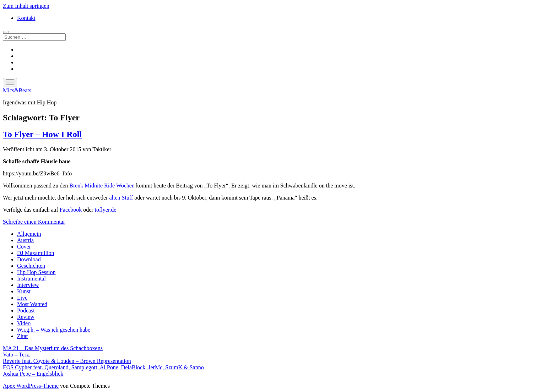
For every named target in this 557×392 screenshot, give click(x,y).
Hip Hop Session (36, 272)
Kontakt (26, 18)
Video (24, 323)
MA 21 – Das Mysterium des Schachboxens (53, 348)
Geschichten (31, 266)
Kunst (24, 291)
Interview (28, 285)
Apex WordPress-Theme (31, 386)
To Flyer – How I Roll (42, 134)
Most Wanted (32, 304)
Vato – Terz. (17, 355)
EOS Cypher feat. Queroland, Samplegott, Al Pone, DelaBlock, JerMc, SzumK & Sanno (103, 367)
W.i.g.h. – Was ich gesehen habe (54, 330)
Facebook (71, 210)
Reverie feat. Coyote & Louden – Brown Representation (67, 361)
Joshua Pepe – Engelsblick (33, 374)
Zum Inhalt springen (26, 6)
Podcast (26, 311)
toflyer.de (106, 210)
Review (26, 317)
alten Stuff (121, 198)
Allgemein (29, 234)
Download (29, 259)
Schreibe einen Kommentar (34, 222)
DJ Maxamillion (36, 253)
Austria (25, 240)
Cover (24, 247)
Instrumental (31, 279)
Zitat (22, 336)
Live (22, 298)
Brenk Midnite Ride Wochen (102, 186)
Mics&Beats (17, 90)
